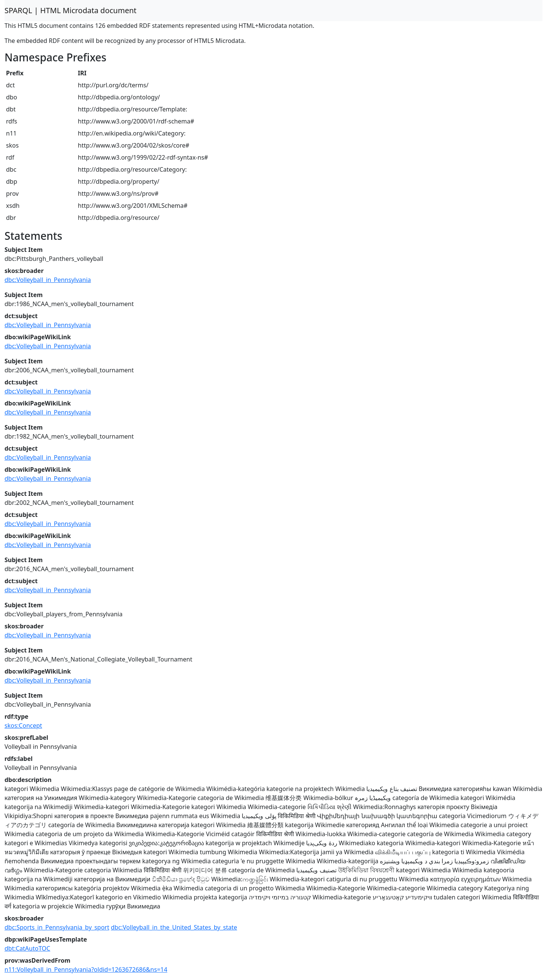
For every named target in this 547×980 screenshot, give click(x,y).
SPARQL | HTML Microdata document (71, 10)
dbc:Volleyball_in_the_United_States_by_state (174, 927)
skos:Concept (23, 725)
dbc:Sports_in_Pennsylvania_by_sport (57, 927)
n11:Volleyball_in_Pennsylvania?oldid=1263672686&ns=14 (86, 969)
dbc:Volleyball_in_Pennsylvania (48, 280)
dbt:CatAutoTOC (27, 948)
